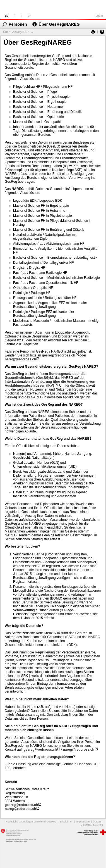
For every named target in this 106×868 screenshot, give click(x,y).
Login (99, 16)
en (29, 16)
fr (15, 16)
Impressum (83, 821)
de (7, 16)
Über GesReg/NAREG (59, 24)
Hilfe (101, 32)
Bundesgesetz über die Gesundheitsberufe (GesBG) (45, 376)
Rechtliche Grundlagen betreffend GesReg (31, 821)
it (22, 16)
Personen (18, 24)
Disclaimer (66, 821)
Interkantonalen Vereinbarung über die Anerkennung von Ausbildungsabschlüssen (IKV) (50, 384)
